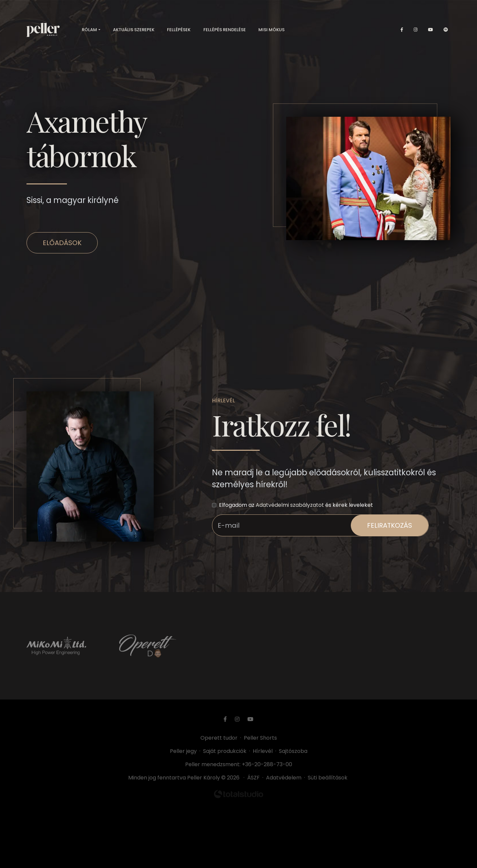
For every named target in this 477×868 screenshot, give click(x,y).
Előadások (62, 243)
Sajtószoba (293, 751)
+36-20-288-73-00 (267, 764)
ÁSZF (255, 778)
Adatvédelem (284, 778)
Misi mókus (271, 30)
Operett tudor (219, 738)
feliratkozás (390, 525)
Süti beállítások (328, 778)
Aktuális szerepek (134, 30)
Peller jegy (183, 751)
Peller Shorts (260, 738)
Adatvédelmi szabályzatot (290, 505)
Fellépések (179, 30)
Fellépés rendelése (225, 30)
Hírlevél (263, 751)
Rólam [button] (89, 30)
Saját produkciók (225, 751)
